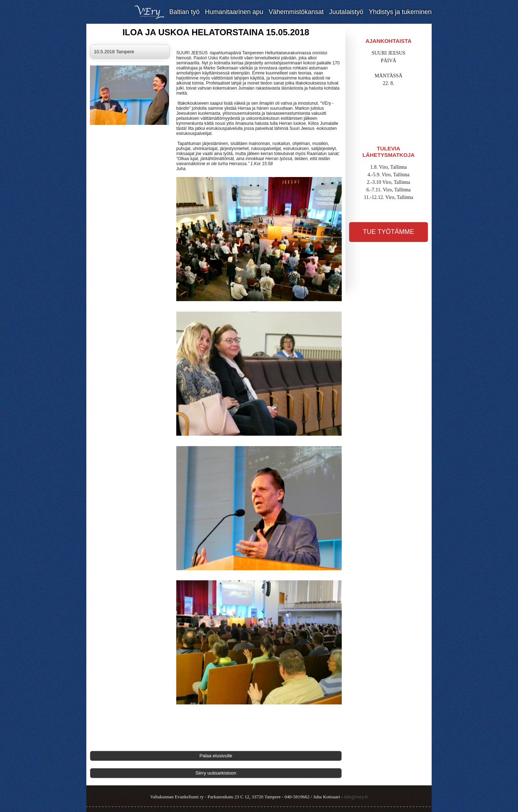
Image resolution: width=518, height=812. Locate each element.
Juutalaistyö (346, 12)
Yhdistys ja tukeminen (400, 12)
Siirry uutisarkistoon (216, 773)
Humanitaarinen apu (234, 12)
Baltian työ (185, 12)
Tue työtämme (389, 232)
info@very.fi (356, 797)
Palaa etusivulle (216, 756)
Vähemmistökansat (296, 12)
